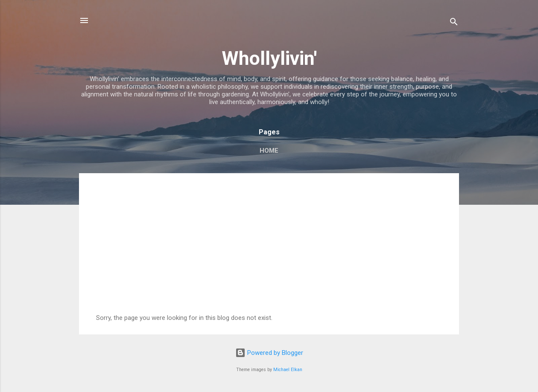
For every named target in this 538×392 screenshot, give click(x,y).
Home (269, 151)
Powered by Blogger (269, 353)
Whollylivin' (269, 58)
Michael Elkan (288, 370)
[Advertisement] (269, 250)
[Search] (454, 23)
